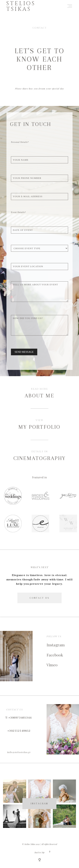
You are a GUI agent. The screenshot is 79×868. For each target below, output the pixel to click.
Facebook (55, 655)
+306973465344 (20, 718)
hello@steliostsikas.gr (19, 752)
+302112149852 (19, 731)
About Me (39, 396)
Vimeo (52, 665)
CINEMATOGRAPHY (39, 458)
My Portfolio (39, 427)
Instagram (56, 645)
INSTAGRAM (39, 804)
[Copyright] (40, 860)
